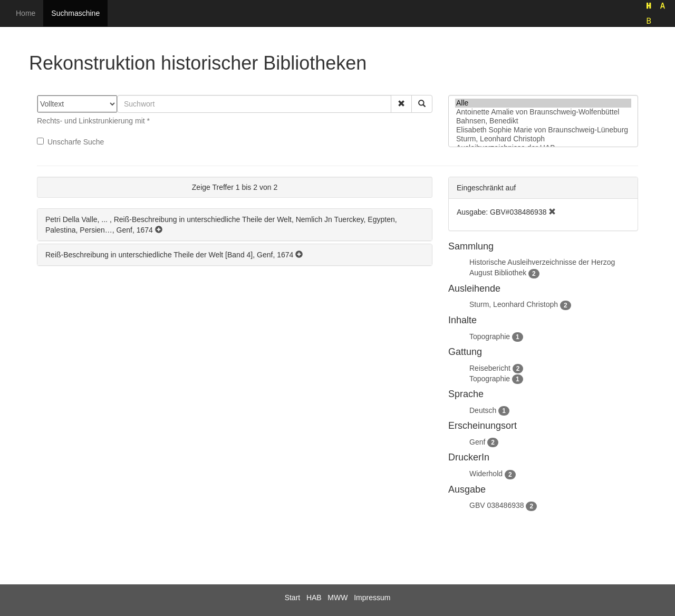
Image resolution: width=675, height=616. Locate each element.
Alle (543, 103)
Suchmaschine (75, 13)
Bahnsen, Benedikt (543, 121)
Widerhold (486, 474)
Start (293, 598)
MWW (337, 598)
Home (26, 13)
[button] (401, 104)
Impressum (372, 598)
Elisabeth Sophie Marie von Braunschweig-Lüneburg (543, 130)
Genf (477, 442)
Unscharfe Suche (70, 142)
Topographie (490, 336)
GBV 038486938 (497, 505)
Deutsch (483, 410)
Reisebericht (490, 368)
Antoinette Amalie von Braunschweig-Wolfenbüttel (543, 112)
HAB (314, 598)
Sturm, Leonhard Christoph (543, 139)
